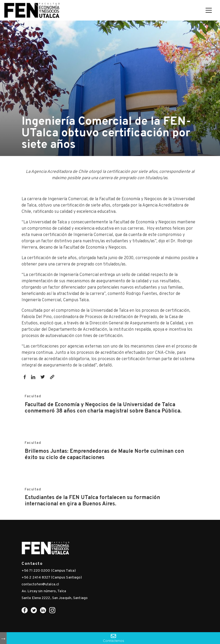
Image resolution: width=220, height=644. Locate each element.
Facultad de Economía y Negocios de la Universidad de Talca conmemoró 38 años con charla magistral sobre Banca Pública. (103, 408)
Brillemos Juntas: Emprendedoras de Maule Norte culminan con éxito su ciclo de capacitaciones (104, 455)
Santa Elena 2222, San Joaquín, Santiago (55, 598)
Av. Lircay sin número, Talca (44, 591)
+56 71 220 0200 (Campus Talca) (49, 571)
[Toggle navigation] (209, 10)
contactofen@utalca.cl (40, 584)
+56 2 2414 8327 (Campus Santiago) (52, 578)
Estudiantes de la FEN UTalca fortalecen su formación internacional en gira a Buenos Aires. (92, 501)
